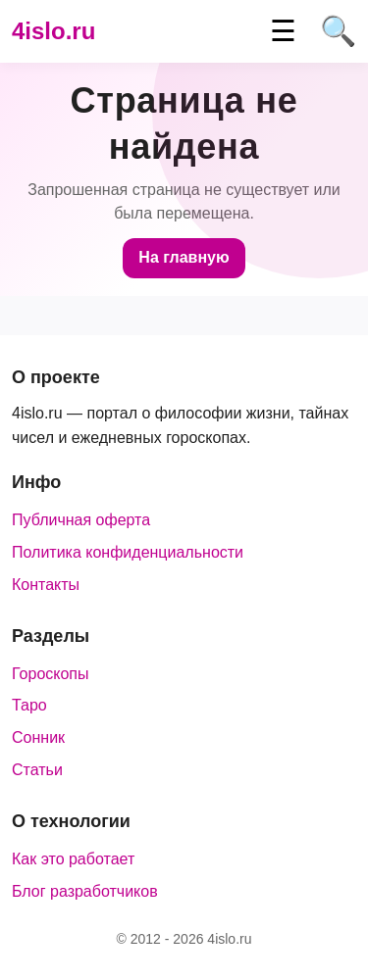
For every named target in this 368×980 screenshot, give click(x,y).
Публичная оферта (81, 520)
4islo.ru (53, 31)
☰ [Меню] (283, 31)
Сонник (38, 737)
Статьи (37, 770)
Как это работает (73, 859)
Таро (29, 705)
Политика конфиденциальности (128, 552)
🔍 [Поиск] (338, 31)
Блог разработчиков (85, 891)
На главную (184, 257)
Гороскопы (51, 674)
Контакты (46, 585)
